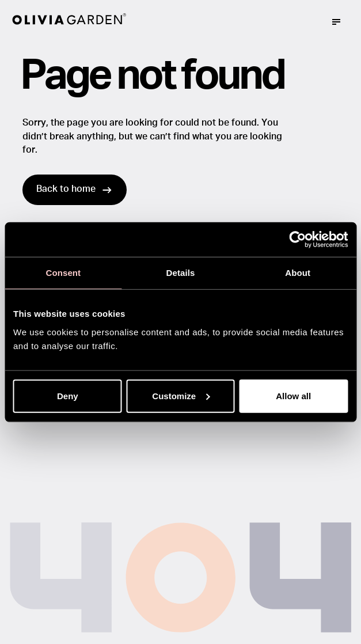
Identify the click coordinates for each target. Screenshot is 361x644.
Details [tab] (181, 273)
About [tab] (298, 273)
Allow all (293, 395)
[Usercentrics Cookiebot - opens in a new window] (297, 240)
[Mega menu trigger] (336, 22)
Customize (181, 395)
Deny (68, 395)
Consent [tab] (63, 273)
